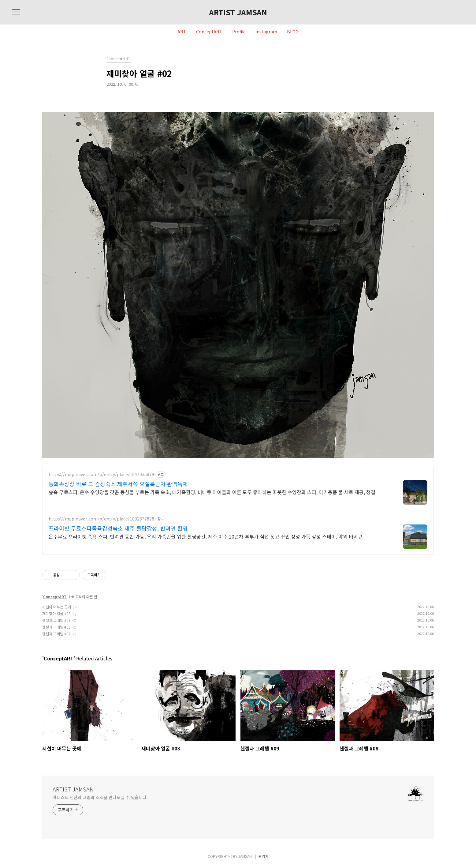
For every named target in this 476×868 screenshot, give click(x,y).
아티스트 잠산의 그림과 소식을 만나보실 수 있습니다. (100, 797)
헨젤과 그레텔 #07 (56, 634)
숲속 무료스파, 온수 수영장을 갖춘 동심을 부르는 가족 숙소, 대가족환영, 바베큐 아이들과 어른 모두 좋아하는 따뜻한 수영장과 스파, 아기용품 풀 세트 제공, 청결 (212, 492)
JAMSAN (245, 856)
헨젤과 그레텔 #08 (56, 627)
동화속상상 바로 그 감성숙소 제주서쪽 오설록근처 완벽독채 (118, 484)
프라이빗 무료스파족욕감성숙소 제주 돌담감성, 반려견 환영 (118, 528)
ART (182, 32)
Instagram (266, 32)
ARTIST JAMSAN (238, 12)
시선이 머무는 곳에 (57, 607)
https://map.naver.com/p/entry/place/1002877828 (101, 519)
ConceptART (209, 32)
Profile (239, 32)
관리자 (264, 856)
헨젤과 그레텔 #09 (56, 620)
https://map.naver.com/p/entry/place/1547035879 (101, 474)
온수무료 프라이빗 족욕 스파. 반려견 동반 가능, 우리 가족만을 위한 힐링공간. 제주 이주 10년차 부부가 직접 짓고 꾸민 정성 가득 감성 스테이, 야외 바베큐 (206, 536)
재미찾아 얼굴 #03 (56, 613)
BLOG (293, 32)
